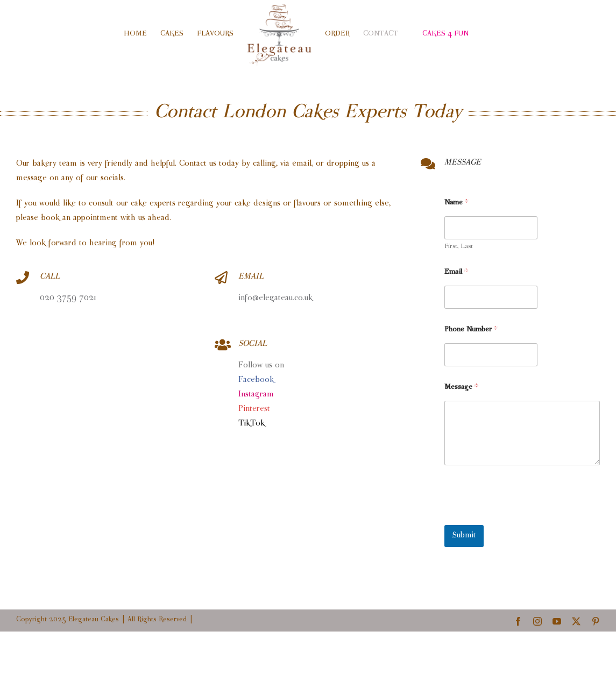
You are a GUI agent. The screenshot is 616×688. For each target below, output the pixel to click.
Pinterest (254, 409)
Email (456, 272)
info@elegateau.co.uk (277, 298)
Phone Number (471, 330)
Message (461, 387)
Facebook (256, 380)
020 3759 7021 (68, 298)
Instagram (256, 395)
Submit (464, 536)
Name (456, 203)
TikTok (252, 424)
